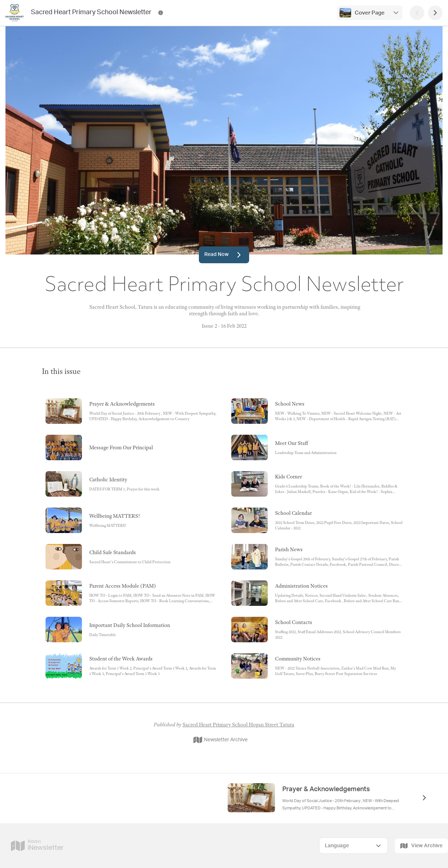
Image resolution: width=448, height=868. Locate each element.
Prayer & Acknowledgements (326, 789)
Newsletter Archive (221, 740)
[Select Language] (353, 846)
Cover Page (370, 13)
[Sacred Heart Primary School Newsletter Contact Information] (161, 13)
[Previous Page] (417, 13)
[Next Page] (435, 13)
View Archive (421, 846)
